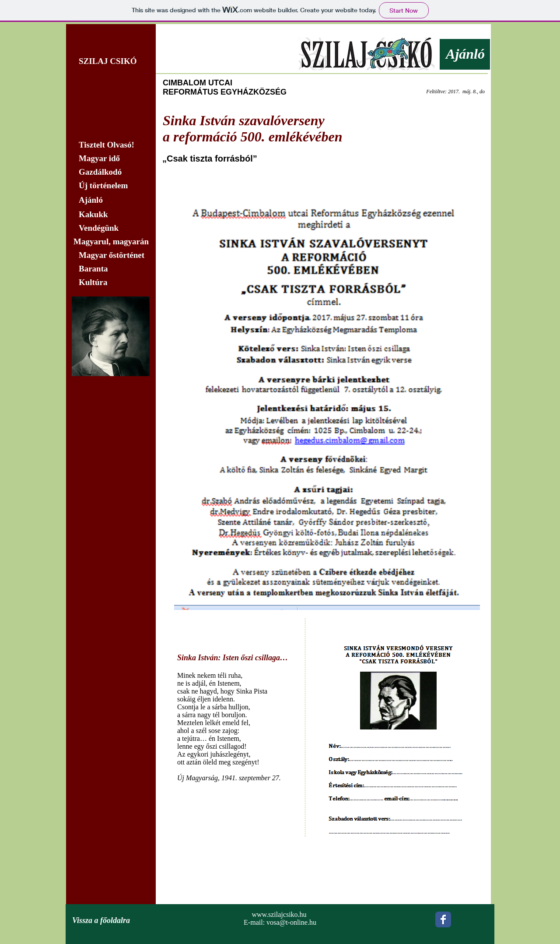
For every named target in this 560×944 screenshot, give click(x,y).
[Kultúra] (113, 282)
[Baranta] (110, 269)
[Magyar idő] (110, 159)
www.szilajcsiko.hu (279, 914)
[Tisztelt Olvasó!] (110, 145)
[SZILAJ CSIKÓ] (110, 62)
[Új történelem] (110, 186)
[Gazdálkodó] (110, 172)
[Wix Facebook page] (443, 919)
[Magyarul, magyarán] (110, 242)
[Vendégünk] (110, 228)
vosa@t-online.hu (291, 922)
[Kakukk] (110, 215)
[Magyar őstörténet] (110, 255)
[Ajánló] (110, 200)
